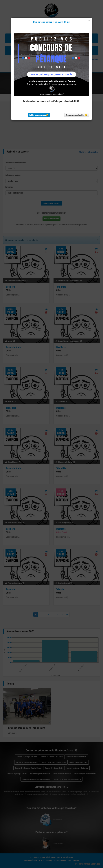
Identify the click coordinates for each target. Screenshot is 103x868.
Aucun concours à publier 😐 (77, 115)
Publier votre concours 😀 (39, 115)
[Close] (89, 21)
